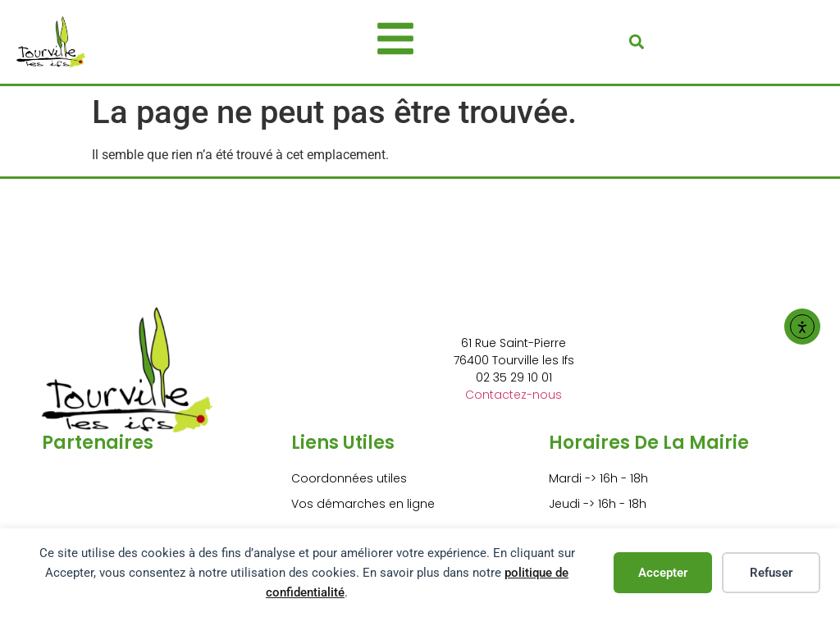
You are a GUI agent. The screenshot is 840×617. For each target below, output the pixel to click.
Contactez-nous (514, 395)
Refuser (771, 573)
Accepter (663, 573)
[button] (636, 41)
